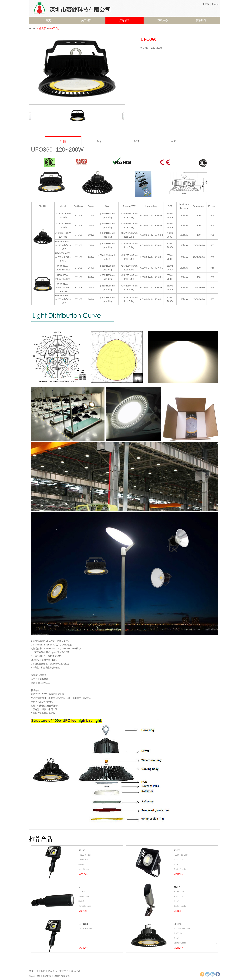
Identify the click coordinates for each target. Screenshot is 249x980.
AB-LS (177, 887)
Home (32, 28)
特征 (100, 141)
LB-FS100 (83, 924)
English (216, 4)
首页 (48, 20)
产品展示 (124, 20)
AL (80, 887)
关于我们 (86, 20)
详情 (63, 141)
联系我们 (201, 20)
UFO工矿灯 (54, 28)
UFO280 (178, 924)
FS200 (177, 850)
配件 (137, 141)
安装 (174, 141)
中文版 (206, 4)
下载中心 (163, 20)
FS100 (82, 850)
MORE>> (83, 874)
